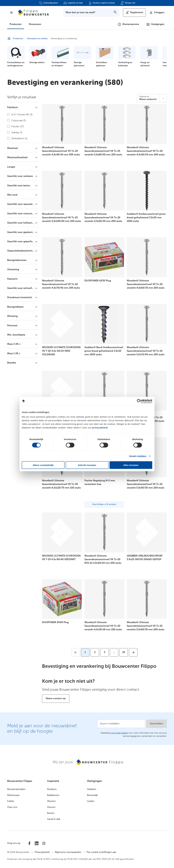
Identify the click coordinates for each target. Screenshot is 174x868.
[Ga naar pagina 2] (95, 652)
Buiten (51, 813)
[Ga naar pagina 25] (124, 652)
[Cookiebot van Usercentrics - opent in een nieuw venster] (139, 401)
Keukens (52, 789)
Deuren (51, 807)
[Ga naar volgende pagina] (133, 652)
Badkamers (53, 795)
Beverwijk (92, 795)
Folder (11, 801)
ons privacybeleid (119, 733)
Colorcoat (17, 121)
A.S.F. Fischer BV (20, 115)
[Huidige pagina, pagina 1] (85, 652)
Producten (16, 24)
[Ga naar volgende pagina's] (114, 652)
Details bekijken (138, 456)
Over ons (12, 807)
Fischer (16, 126)
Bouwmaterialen (16, 789)
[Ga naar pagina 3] (104, 652)
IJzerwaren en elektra (37, 39)
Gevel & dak (54, 819)
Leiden (91, 801)
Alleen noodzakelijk (43, 465)
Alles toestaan (131, 465)
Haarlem (92, 789)
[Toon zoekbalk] (91, 13)
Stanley (15, 132)
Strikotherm (17, 138)
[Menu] (11, 13)
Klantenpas (13, 795)
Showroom (35, 24)
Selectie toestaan (87, 465)
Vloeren (51, 801)
